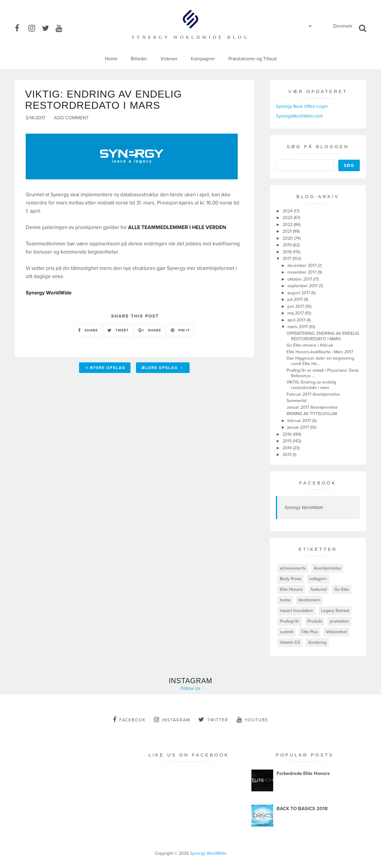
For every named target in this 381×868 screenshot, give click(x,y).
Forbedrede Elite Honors (303, 773)
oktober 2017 (300, 279)
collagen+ (318, 579)
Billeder (139, 59)
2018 (288, 252)
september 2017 (303, 286)
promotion (339, 621)
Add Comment (71, 119)
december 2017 (303, 266)
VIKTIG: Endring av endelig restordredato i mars (311, 385)
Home (111, 59)
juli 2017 (296, 299)
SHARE (88, 331)
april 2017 (297, 320)
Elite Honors (291, 589)
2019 (288, 245)
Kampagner (203, 59)
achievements (293, 568)
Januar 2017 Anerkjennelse (312, 407)
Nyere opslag (106, 368)
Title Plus (310, 632)
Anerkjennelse (327, 568)
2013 (288, 455)
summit (287, 632)
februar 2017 (300, 421)
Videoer (169, 59)
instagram (172, 720)
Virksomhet (336, 632)
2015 (288, 441)
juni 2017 (296, 306)
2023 (288, 218)
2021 (288, 231)
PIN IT (180, 331)
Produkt (315, 621)
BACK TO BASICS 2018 (302, 809)
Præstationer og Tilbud (252, 59)
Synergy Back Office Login (302, 106)
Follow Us (191, 688)
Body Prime (291, 579)
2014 (288, 448)
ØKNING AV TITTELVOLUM (312, 414)
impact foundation (297, 611)
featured (319, 589)
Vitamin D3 (290, 642)
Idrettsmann (309, 600)
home (285, 600)
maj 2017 (296, 313)
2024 (288, 211)
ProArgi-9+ (290, 621)
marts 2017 (298, 327)
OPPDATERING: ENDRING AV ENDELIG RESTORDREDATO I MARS (323, 336)
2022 (288, 225)
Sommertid (297, 401)
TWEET (118, 331)
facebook (129, 720)
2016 (288, 434)
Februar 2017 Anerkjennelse (313, 394)
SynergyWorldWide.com (299, 116)
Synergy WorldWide (304, 507)
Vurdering (317, 642)
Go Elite (342, 589)
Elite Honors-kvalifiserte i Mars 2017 (320, 352)
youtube (252, 720)
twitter (213, 720)
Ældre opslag (162, 368)
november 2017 (303, 272)
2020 (288, 238)
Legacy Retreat (335, 611)
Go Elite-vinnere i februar (310, 345)
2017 (288, 259)
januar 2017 (299, 427)
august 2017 (299, 293)
